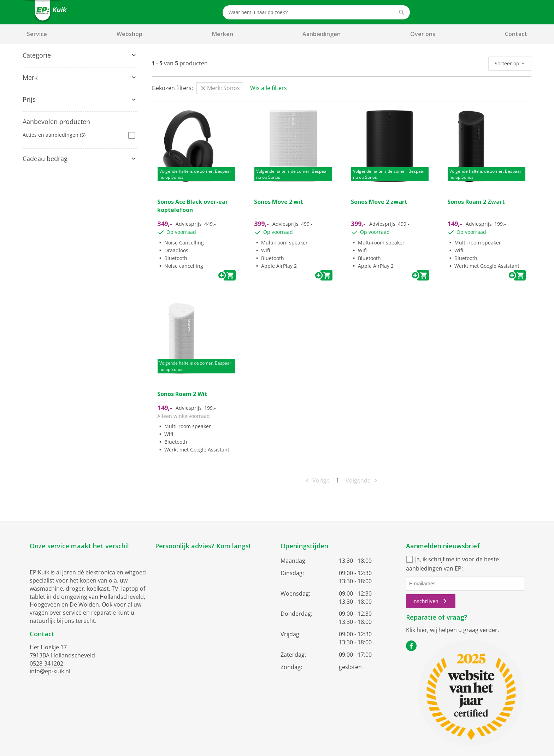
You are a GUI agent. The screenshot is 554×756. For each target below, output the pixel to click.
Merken (223, 34)
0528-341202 (46, 663)
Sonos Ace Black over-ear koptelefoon (193, 206)
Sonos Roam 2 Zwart (476, 202)
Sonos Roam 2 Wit (182, 394)
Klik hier (417, 630)
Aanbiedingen (322, 34)
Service (37, 34)
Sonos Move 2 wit (279, 202)
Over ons (423, 34)
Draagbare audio (46, 90)
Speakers (37, 68)
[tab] (80, 55)
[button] (80, 55)
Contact (516, 34)
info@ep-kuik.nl (50, 671)
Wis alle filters (269, 88)
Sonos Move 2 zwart (379, 202)
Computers (39, 79)
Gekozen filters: (172, 88)
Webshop (129, 34)
